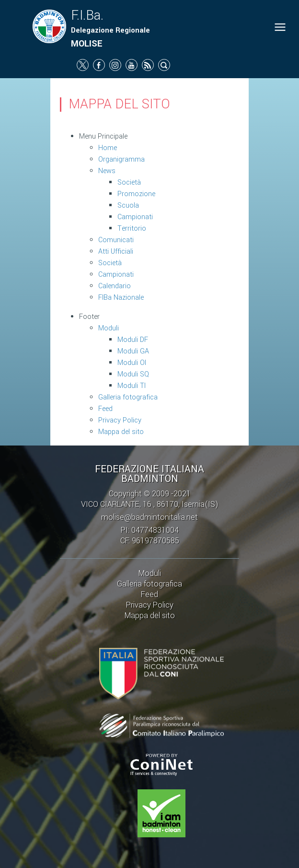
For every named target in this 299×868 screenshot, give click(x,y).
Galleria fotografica (128, 397)
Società (129, 182)
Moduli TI (132, 386)
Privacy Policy (120, 420)
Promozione (136, 194)
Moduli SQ (133, 374)
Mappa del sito (121, 432)
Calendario (115, 286)
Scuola (128, 205)
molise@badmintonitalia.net (149, 517)
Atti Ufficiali (116, 252)
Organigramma (121, 159)
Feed (105, 409)
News (107, 171)
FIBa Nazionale (121, 298)
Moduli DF (133, 340)
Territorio (132, 229)
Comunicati (116, 240)
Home (108, 148)
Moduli (109, 328)
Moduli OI (132, 363)
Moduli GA (133, 351)
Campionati (135, 217)
